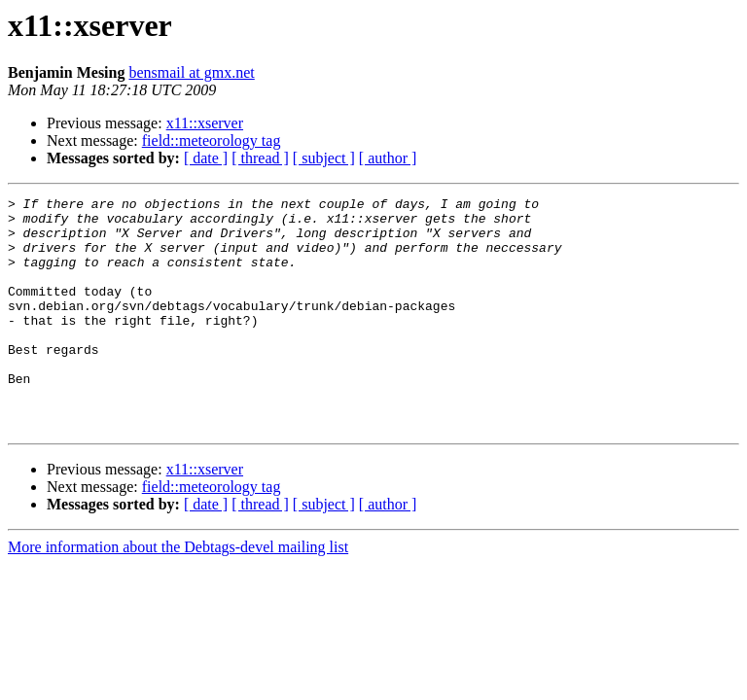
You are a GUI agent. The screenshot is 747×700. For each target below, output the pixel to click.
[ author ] (388, 158)
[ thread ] (260, 158)
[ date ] (206, 158)
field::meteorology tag (212, 140)
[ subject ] (324, 158)
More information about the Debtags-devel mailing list (178, 594)
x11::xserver (205, 123)
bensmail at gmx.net (191, 72)
